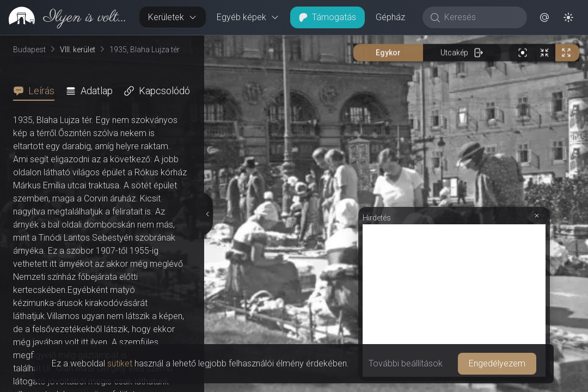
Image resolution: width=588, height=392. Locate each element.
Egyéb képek (248, 17)
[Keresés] (480, 17)
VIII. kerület (78, 50)
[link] (65, 17)
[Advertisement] (454, 301)
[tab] (37, 91)
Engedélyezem (497, 363)
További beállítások (406, 363)
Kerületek (173, 17)
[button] (544, 17)
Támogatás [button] (327, 17)
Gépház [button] (390, 17)
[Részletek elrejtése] (208, 214)
